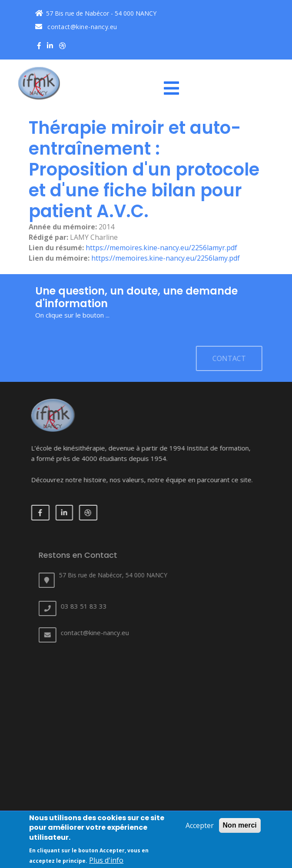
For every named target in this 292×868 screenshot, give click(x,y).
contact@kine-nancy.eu (76, 27)
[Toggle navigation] (175, 88)
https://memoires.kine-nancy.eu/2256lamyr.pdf (161, 248)
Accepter (200, 827)
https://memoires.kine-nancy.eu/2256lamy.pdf (166, 258)
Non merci (240, 827)
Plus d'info (106, 861)
